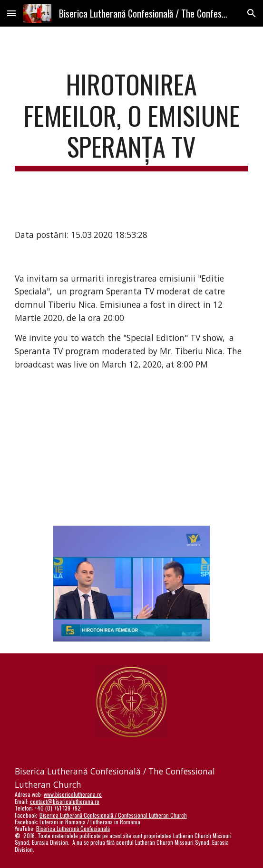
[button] (11, 13)
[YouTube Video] (131, 450)
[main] (131, 120)
